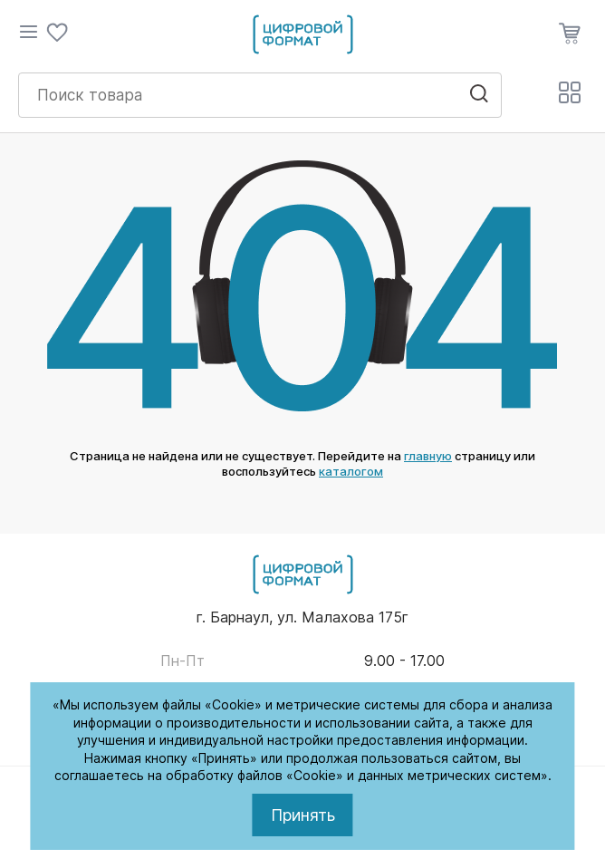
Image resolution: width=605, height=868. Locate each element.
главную (428, 456)
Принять (303, 815)
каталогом (351, 471)
